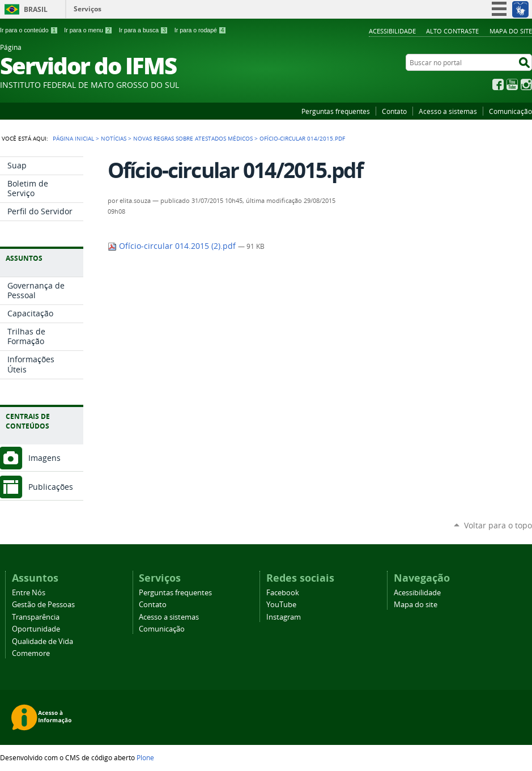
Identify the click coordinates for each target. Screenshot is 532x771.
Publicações (51, 487)
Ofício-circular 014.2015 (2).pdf (173, 246)
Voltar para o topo (498, 525)
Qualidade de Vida (42, 641)
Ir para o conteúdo (29, 30)
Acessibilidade (392, 31)
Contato (394, 111)
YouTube (512, 84)
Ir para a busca (144, 30)
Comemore (31, 653)
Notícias (114, 138)
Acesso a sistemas (448, 111)
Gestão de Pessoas (43, 605)
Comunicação (510, 111)
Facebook (498, 84)
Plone (145, 757)
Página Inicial (73, 138)
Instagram (526, 84)
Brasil (36, 9)
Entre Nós (29, 593)
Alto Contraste (452, 31)
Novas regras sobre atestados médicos (193, 138)
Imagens (44, 458)
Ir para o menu (88, 30)
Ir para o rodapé (201, 30)
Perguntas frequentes (336, 111)
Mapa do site (511, 31)
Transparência (36, 617)
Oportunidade (36, 629)
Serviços (88, 9)
